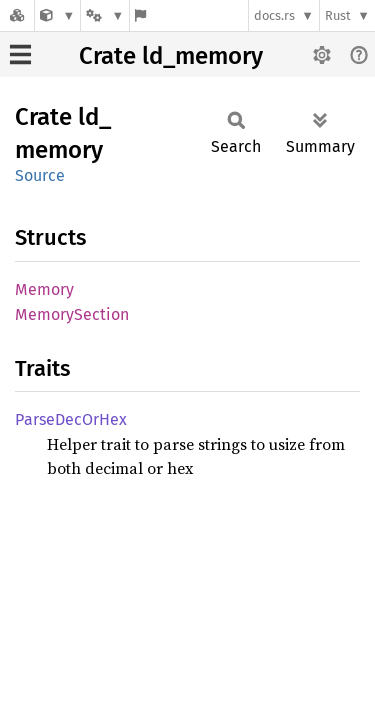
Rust (338, 15)
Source (40, 175)
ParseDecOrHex (71, 419)
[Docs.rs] (17, 15)
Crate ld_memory (171, 56)
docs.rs (274, 15)
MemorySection (72, 314)
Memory (44, 289)
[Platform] (105, 15)
